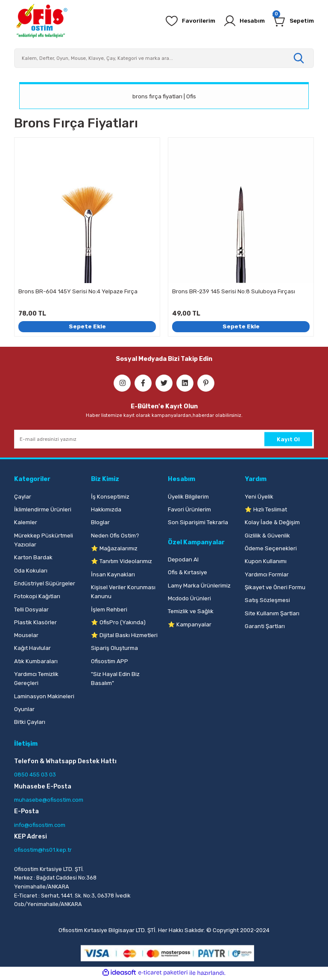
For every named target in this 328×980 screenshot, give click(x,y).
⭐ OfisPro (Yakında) (118, 622)
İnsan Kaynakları (113, 574)
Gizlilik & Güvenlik (267, 536)
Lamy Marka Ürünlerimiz (199, 586)
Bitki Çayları (30, 722)
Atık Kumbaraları (36, 661)
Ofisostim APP (110, 661)
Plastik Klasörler (35, 622)
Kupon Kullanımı (266, 561)
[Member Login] (240, 21)
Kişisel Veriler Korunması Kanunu (123, 592)
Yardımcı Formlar (267, 574)
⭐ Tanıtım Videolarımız (122, 561)
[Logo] (41, 21)
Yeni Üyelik (259, 497)
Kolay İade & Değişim (272, 522)
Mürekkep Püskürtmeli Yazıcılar (44, 540)
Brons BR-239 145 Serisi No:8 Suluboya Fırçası (234, 291)
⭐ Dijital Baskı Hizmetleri (124, 635)
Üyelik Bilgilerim (188, 497)
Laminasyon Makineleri (44, 696)
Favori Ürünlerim (189, 509)
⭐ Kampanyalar (190, 624)
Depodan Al (183, 559)
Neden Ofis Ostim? (115, 536)
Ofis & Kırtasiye (187, 572)
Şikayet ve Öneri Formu (275, 587)
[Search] (164, 58)
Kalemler (26, 522)
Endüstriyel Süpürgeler (45, 583)
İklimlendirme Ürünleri (43, 509)
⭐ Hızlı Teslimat (266, 509)
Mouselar (26, 635)
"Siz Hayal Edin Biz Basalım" (115, 679)
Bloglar (100, 522)
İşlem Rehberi (109, 610)
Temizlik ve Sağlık (191, 611)
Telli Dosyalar (31, 610)
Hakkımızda (106, 509)
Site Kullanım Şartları (272, 613)
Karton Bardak (33, 557)
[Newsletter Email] (164, 439)
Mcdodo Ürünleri (189, 598)
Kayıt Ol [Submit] (288, 439)
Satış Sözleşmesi (267, 600)
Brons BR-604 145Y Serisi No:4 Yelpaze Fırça (78, 291)
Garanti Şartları (265, 626)
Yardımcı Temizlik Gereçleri (36, 679)
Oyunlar (24, 709)
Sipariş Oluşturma (114, 648)
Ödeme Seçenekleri (271, 548)
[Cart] (292, 21)
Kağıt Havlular (32, 648)
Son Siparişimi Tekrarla (198, 522)
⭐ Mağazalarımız (114, 548)
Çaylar (23, 497)
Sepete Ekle (87, 326)
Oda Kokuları (31, 571)
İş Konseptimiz (110, 497)
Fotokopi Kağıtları (37, 596)
